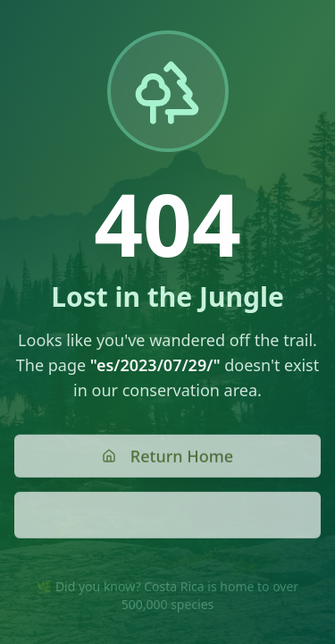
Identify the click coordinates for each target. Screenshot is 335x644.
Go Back (168, 516)
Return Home (167, 457)
